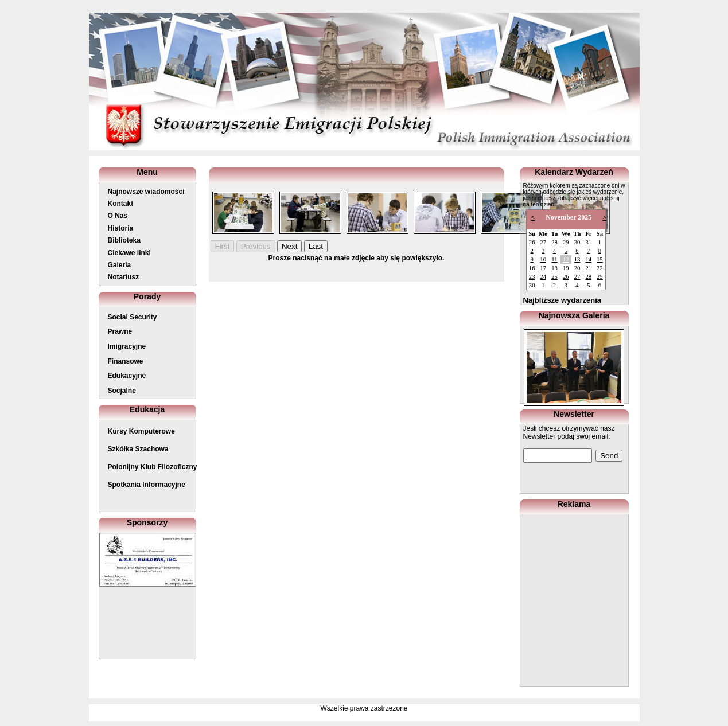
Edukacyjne (127, 376)
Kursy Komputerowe (141, 431)
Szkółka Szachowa (138, 449)
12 (566, 259)
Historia (121, 228)
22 (600, 268)
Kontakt (121, 204)
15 (600, 259)
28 (554, 242)
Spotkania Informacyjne (147, 485)
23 (532, 277)
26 (532, 242)
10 (543, 259)
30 (577, 242)
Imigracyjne (127, 346)
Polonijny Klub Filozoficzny (153, 467)
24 (543, 277)
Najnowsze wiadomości (146, 192)
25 (554, 277)
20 (577, 268)
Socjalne (122, 391)
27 (543, 242)
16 (532, 268)
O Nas (118, 216)
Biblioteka (124, 240)
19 (566, 268)
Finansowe (126, 361)
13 (577, 259)
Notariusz (124, 277)
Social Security (133, 317)
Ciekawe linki (129, 253)
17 (543, 268)
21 (588, 268)
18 (554, 268)
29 (566, 242)
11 (554, 259)
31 (588, 242)
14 (588, 259)
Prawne (120, 331)
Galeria (120, 265)
